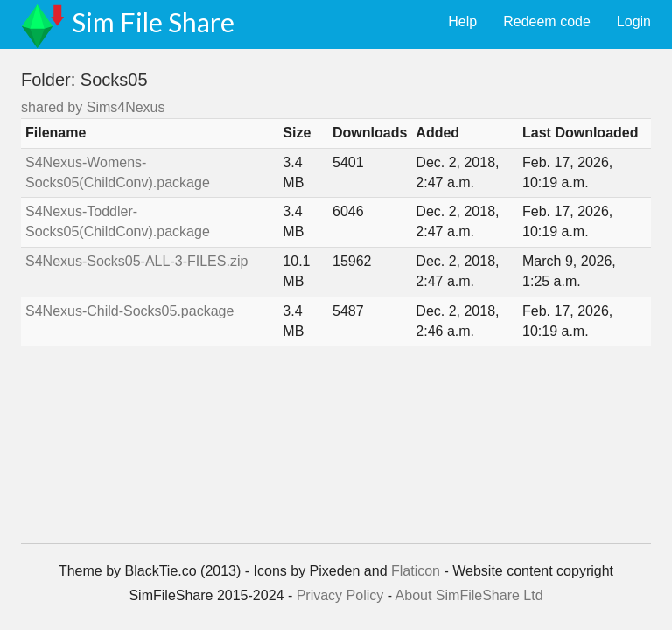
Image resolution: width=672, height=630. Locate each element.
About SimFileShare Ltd (469, 595)
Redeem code (547, 21)
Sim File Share (153, 22)
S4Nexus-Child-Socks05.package (129, 311)
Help (462, 21)
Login (634, 21)
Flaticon (416, 571)
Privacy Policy (340, 595)
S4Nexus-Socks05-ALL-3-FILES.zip (136, 261)
